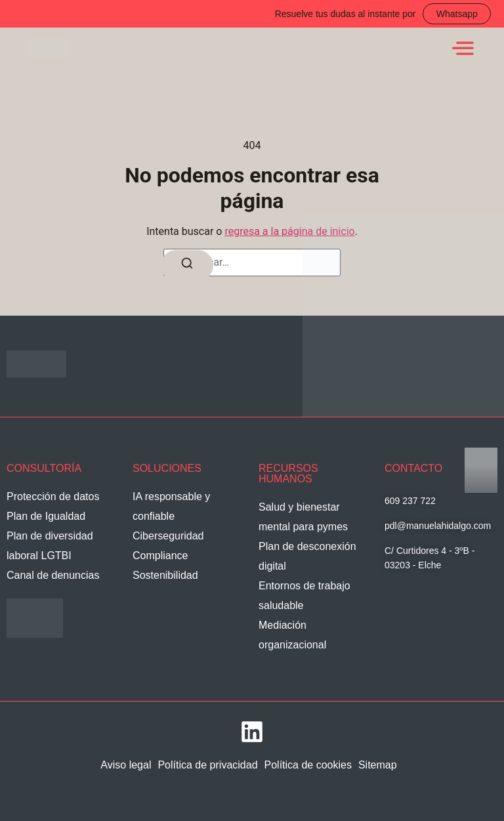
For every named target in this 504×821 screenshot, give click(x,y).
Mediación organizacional (292, 635)
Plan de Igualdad (46, 516)
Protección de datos (53, 496)
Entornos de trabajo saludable (304, 596)
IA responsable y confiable (171, 506)
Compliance (160, 556)
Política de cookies (308, 765)
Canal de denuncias (53, 575)
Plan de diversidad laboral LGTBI (50, 546)
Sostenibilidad (165, 575)
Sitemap (378, 765)
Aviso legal (126, 765)
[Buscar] (187, 266)
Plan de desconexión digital (307, 556)
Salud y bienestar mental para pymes (303, 517)
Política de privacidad (207, 765)
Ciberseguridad (168, 536)
